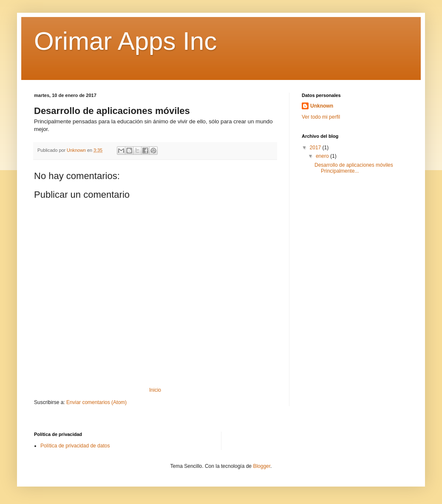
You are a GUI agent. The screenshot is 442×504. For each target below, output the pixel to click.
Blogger (262, 466)
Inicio (155, 390)
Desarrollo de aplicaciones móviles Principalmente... (354, 168)
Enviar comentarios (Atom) (96, 402)
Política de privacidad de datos (75, 446)
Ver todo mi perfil (321, 117)
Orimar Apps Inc (125, 41)
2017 (316, 148)
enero (323, 156)
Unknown (322, 106)
